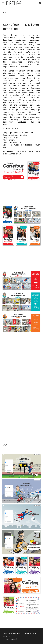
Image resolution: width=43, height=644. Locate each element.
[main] (22, 12)
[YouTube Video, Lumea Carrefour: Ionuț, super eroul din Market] (22, 425)
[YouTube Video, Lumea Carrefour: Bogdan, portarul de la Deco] (22, 374)
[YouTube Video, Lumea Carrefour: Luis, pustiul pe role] (22, 401)
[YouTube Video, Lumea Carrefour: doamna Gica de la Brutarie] (22, 349)
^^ (22, 623)
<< (5, 13)
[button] (3, 3)
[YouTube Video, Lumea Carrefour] (22, 193)
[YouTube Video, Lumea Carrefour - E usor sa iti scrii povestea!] (22, 258)
